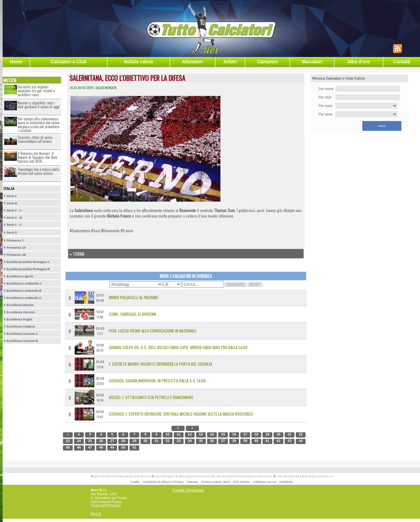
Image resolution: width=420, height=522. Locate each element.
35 (201, 441)
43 (290, 441)
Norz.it (96, 514)
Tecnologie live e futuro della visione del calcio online (38, 171)
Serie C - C (14, 225)
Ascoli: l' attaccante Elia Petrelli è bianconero (151, 397)
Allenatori (193, 62)
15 (223, 434)
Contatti (402, 62)
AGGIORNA (236, 285)
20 (278, 434)
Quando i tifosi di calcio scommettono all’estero (35, 139)
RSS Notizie (241, 482)
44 (301, 441)
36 (212, 441)
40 (256, 441)
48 (101, 447)
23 (68, 441)
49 (112, 447)
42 (278, 441)
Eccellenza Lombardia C (24, 298)
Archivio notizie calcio (215, 482)
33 (179, 441)
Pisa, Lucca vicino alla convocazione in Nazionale (153, 331)
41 (267, 441)
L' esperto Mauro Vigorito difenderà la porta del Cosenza (161, 364)
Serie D (12, 233)
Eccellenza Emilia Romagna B (28, 269)
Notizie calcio (138, 62)
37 (223, 441)
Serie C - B (14, 218)
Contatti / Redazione (188, 490)
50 (123, 447)
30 (145, 441)
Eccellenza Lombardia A (24, 284)
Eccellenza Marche (20, 305)
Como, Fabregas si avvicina (133, 314)
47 (90, 447)
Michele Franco (119, 216)
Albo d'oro (359, 62)
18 (256, 434)
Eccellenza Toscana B (22, 341)
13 (201, 434)
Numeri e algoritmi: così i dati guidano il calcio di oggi (38, 105)
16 (234, 434)
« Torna (77, 254)
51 (134, 447)
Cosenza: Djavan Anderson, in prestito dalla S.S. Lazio (157, 381)
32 (168, 441)
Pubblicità (286, 482)
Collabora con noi (265, 482)
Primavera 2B (16, 255)
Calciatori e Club (68, 62)
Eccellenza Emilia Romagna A (28, 262)
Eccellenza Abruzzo (21, 312)
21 (290, 434)
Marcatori (312, 62)
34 (190, 441)
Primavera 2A (16, 248)
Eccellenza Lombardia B (24, 291)
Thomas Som (224, 210)
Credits (135, 482)
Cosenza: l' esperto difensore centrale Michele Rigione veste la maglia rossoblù (181, 414)
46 (79, 447)
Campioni (267, 62)
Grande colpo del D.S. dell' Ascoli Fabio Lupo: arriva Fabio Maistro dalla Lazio (178, 347)
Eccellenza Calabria (21, 327)
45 (68, 447)
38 (234, 441)
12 (190, 434)
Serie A (12, 196)
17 (245, 434)
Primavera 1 (15, 240)
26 (101, 441)
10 (168, 434)
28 (123, 441)
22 (301, 434)
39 (245, 441)
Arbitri (230, 62)
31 (157, 441)
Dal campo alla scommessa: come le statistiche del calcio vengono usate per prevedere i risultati (38, 125)
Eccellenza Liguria (20, 276)
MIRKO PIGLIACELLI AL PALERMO (134, 297)
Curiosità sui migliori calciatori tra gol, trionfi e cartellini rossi (36, 91)
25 (90, 441)
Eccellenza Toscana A (22, 334)
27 (112, 441)
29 (134, 441)
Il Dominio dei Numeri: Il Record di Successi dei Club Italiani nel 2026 (37, 157)
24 (79, 441)
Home (16, 62)
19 (267, 434)
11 (179, 434)
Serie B (12, 203)
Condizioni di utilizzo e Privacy (163, 482)
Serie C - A (14, 210)
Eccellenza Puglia (19, 319)
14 (212, 434)
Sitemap (192, 482)
